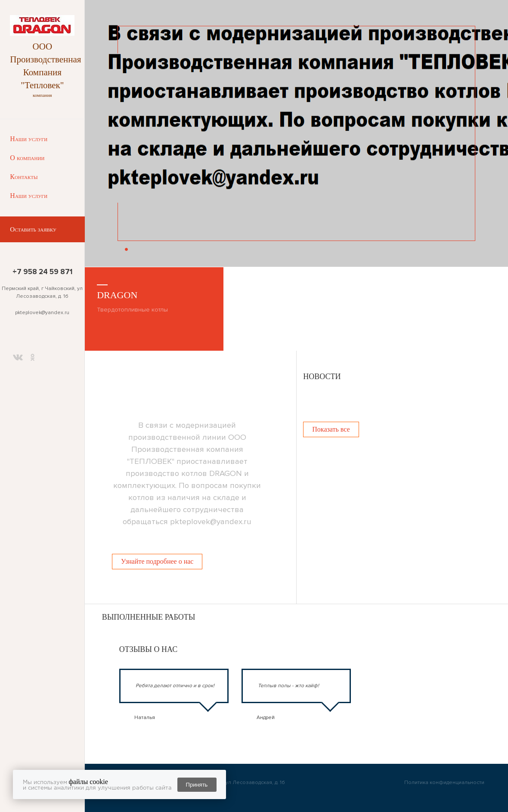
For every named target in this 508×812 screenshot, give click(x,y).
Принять (197, 785)
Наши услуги (29, 139)
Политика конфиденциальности (444, 783)
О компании (27, 158)
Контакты (24, 177)
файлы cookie (88, 782)
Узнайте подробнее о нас (157, 561)
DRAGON (117, 295)
